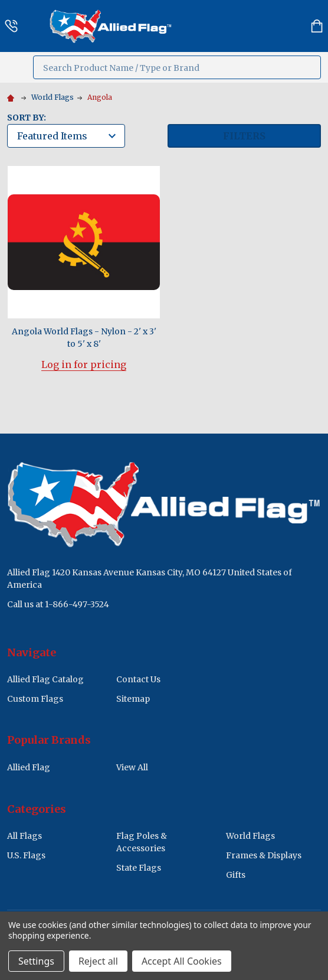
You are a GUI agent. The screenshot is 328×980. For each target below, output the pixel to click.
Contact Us (138, 679)
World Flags (250, 836)
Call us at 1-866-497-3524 (58, 604)
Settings (36, 961)
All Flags (24, 836)
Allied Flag (29, 767)
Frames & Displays (264, 855)
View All (132, 767)
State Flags (139, 868)
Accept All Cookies (182, 961)
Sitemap (133, 699)
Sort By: (27, 118)
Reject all (98, 961)
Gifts (236, 875)
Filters (244, 136)
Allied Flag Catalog (45, 679)
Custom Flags (35, 699)
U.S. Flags (26, 855)
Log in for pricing (84, 364)
